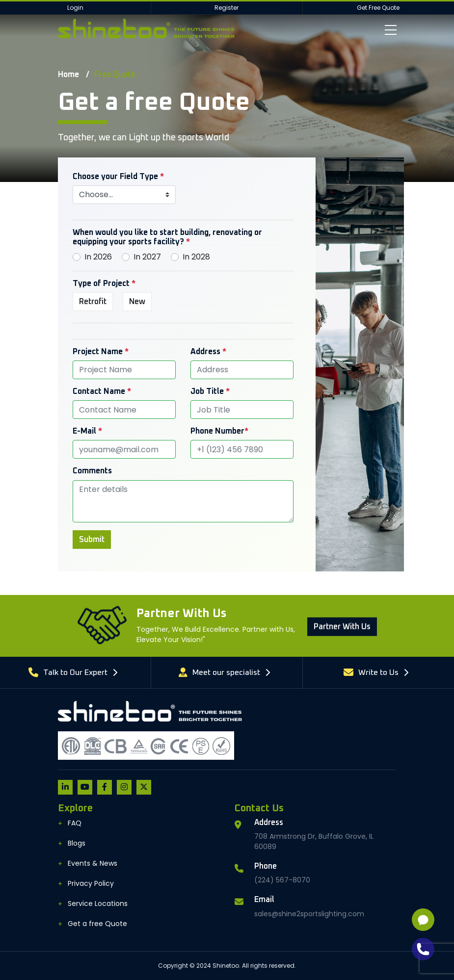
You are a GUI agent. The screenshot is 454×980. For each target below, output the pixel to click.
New (137, 302)
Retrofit (93, 302)
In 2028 (196, 257)
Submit (92, 540)
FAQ (75, 823)
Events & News (93, 863)
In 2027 (147, 257)
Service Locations (98, 903)
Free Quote (115, 75)
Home (68, 75)
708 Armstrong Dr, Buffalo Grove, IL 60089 (314, 841)
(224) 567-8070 (282, 880)
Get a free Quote (97, 924)
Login (75, 8)
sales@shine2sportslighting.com (309, 914)
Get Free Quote (378, 8)
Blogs (77, 843)
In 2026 (98, 257)
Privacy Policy (91, 883)
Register (227, 8)
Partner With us (342, 655)
